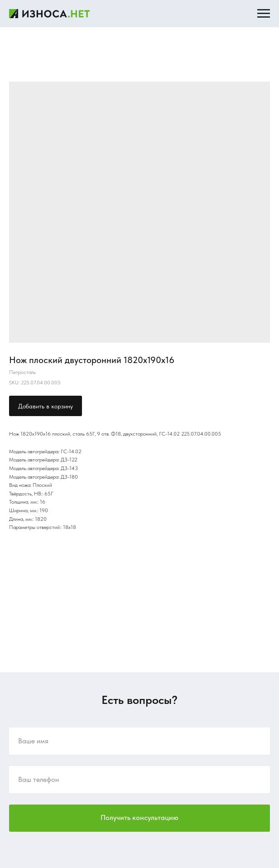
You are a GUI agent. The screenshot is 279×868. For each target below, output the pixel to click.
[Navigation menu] (264, 14)
